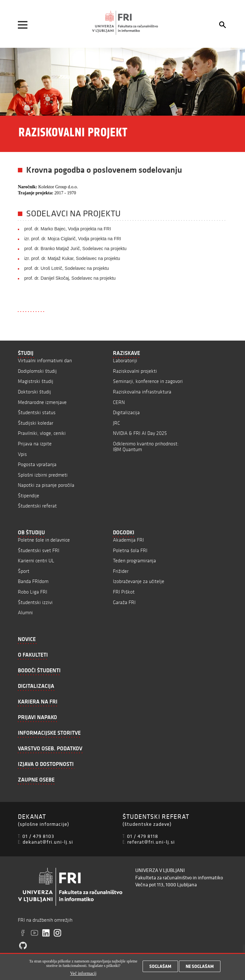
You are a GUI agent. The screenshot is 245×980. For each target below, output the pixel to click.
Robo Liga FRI (33, 592)
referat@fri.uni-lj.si (151, 842)
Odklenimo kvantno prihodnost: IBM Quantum (146, 447)
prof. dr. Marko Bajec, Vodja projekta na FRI (68, 229)
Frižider (121, 571)
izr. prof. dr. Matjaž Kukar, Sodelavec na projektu (72, 258)
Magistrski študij (36, 381)
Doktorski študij (34, 392)
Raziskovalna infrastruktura (142, 392)
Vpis (22, 454)
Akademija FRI (128, 540)
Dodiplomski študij (37, 371)
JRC (116, 423)
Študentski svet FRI (39, 550)
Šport (24, 571)
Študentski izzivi (35, 602)
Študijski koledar (36, 423)
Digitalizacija (126, 412)
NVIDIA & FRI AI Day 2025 (140, 433)
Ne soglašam (200, 968)
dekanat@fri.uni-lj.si (48, 842)
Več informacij (83, 975)
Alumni (25, 612)
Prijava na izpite (35, 444)
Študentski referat (37, 506)
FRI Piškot (124, 592)
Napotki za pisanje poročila (46, 485)
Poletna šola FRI (130, 550)
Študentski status (37, 412)
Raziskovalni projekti (135, 371)
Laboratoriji (125, 360)
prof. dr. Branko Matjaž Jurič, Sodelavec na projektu (75, 249)
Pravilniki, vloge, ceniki (42, 433)
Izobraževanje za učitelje (139, 581)
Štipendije (29, 496)
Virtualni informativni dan (45, 360)
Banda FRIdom (33, 581)
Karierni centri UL (36, 561)
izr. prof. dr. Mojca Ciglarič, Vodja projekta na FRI (73, 239)
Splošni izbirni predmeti (43, 475)
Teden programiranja (134, 561)
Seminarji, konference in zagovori (148, 381)
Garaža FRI (124, 602)
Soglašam (160, 968)
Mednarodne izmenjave (42, 402)
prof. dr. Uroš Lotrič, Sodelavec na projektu (67, 268)
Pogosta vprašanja (37, 464)
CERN (119, 402)
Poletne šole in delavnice (44, 540)
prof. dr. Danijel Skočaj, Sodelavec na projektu (70, 278)
